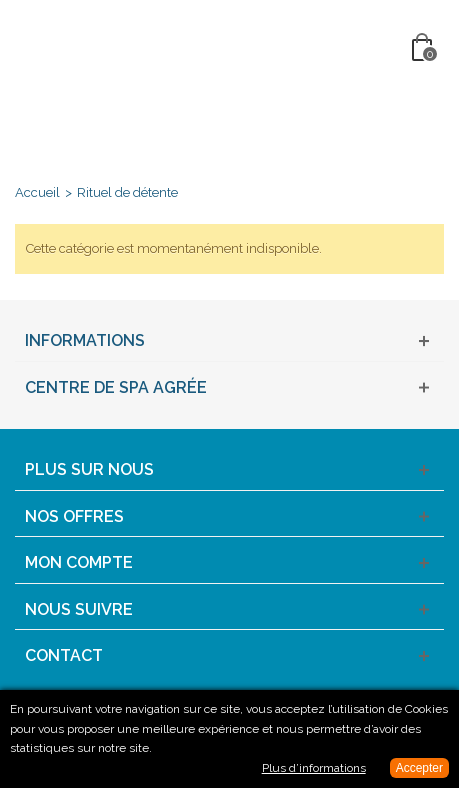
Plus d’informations (314, 768)
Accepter (419, 768)
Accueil (37, 192)
